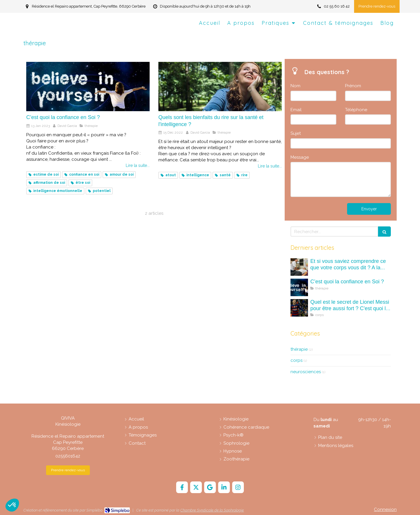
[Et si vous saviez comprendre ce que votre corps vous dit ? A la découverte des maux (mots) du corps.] (299, 267)
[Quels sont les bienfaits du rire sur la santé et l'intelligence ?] (220, 87)
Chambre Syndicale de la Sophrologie (212, 510)
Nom (295, 86)
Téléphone (356, 110)
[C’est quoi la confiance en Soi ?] (88, 87)
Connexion (385, 509)
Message (300, 157)
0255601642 (68, 456)
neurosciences (306, 372)
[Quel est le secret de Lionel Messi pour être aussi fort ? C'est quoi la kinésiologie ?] (299, 308)
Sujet (296, 133)
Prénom (353, 86)
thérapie (299, 349)
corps (296, 360)
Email (296, 110)
